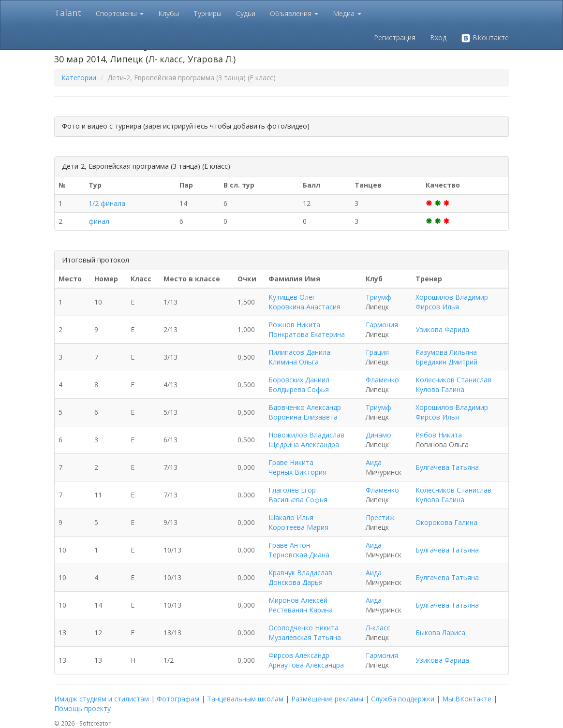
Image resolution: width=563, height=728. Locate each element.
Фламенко (382, 380)
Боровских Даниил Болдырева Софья (299, 385)
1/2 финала (107, 203)
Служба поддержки (403, 699)
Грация (377, 352)
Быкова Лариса (440, 633)
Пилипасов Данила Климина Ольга (299, 357)
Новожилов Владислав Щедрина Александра (306, 440)
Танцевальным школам (245, 699)
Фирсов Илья (437, 307)
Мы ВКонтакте (467, 699)
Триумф (378, 297)
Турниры (207, 13)
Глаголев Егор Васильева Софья (298, 495)
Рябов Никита (439, 435)
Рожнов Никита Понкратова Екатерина (307, 329)
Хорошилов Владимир (452, 297)
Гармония (382, 325)
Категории (79, 78)
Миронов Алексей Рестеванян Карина (301, 605)
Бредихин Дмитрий (446, 362)
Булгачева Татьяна (447, 467)
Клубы (169, 13)
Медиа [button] (347, 13)
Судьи (246, 13)
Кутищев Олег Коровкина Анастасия (304, 302)
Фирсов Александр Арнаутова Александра (306, 660)
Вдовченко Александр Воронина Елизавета (305, 412)
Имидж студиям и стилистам (102, 699)
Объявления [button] (294, 13)
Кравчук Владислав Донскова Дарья (300, 577)
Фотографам (178, 699)
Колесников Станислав (453, 380)
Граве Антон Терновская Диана (299, 550)
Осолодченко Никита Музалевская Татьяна (305, 633)
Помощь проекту (82, 708)
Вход (438, 37)
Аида (374, 462)
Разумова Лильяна (446, 352)
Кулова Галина (440, 389)
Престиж (380, 517)
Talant (68, 13)
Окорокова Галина (446, 522)
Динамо (378, 435)
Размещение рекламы (327, 699)
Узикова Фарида (442, 329)
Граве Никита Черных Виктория (297, 467)
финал (99, 221)
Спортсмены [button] (120, 13)
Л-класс (378, 628)
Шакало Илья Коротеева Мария (298, 522)
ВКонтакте (485, 38)
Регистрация (395, 37)
